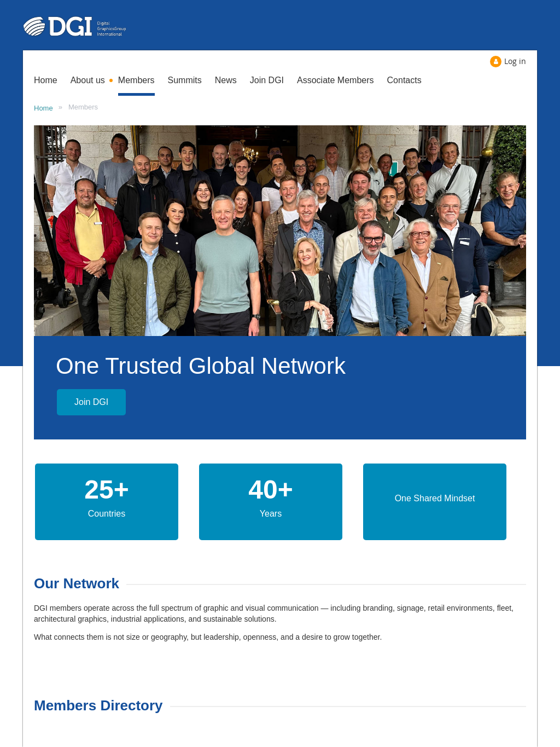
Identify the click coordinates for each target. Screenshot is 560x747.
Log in (515, 61)
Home (43, 108)
